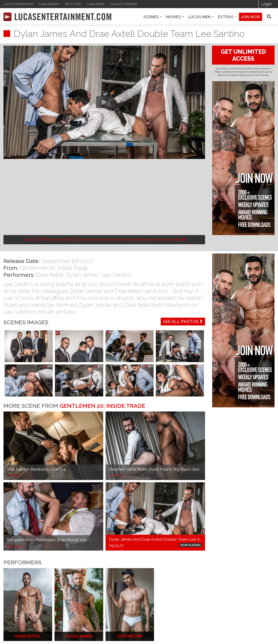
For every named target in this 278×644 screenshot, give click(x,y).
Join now (251, 17)
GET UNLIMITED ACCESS (243, 55)
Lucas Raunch (49, 4)
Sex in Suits (73, 4)
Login (267, 4)
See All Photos (183, 321)
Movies (175, 17)
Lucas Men (201, 17)
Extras (227, 17)
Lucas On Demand (123, 4)
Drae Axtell (50, 275)
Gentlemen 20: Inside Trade (54, 268)
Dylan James (82, 275)
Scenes (153, 17)
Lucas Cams (95, 4)
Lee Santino (116, 275)
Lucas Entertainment (19, 4)
